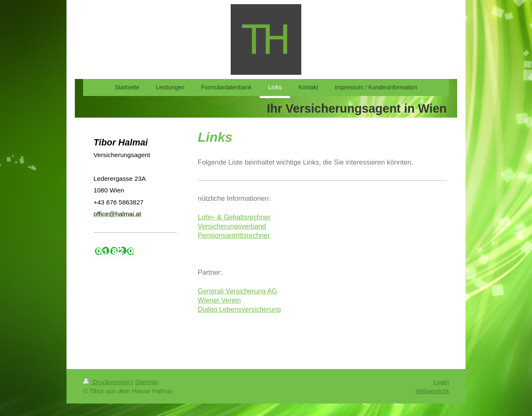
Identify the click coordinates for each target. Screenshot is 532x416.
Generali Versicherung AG (238, 291)
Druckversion (107, 382)
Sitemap (147, 382)
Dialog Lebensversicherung (239, 309)
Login (441, 382)
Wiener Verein (219, 300)
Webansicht (432, 391)
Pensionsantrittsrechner (234, 235)
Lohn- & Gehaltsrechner (234, 217)
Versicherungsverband (232, 226)
